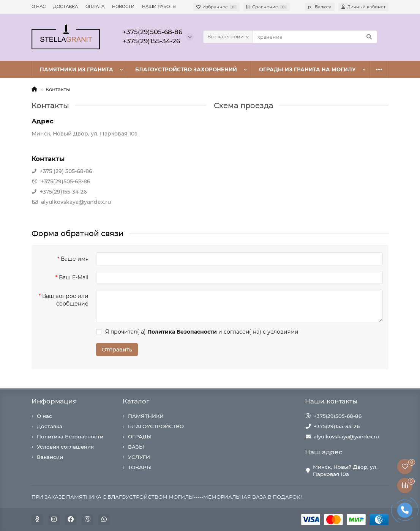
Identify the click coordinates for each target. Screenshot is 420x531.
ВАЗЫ (136, 447)
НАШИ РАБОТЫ (159, 6)
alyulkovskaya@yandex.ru (346, 436)
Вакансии (50, 457)
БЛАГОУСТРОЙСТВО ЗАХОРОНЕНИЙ (186, 69)
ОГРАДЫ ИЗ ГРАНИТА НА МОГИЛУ (307, 69)
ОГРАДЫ (140, 436)
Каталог (136, 401)
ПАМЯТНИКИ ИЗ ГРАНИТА (77, 69)
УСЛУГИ (139, 457)
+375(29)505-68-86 (338, 416)
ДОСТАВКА (66, 6)
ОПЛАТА (95, 6)
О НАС (39, 6)
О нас (44, 416)
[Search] (315, 37)
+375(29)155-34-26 (337, 426)
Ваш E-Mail (74, 277)
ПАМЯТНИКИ (146, 416)
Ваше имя (75, 259)
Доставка (50, 426)
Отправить (117, 350)
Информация (54, 401)
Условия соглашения (65, 447)
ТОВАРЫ (140, 467)
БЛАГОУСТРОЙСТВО (156, 426)
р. (320, 7)
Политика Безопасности (70, 436)
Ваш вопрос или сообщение (65, 300)
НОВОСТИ (123, 6)
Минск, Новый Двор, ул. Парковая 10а (345, 470)
